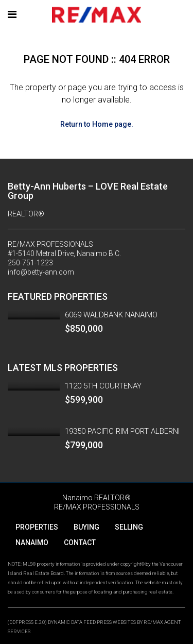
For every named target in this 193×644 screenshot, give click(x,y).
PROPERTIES (37, 527)
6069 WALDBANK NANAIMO (111, 315)
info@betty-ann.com (41, 272)
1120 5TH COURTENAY (103, 386)
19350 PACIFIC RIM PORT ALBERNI (122, 431)
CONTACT (80, 543)
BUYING (86, 527)
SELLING (129, 527)
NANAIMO (32, 543)
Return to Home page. (97, 124)
